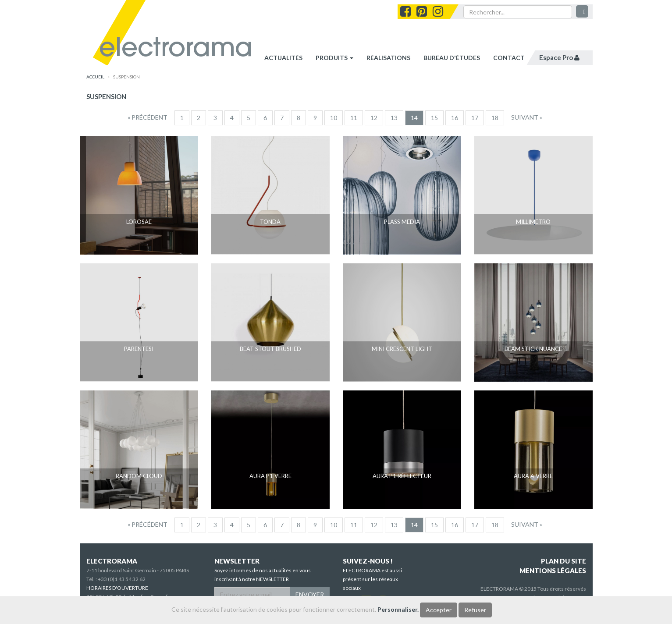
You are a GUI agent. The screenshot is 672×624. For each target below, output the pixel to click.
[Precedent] (148, 117)
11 (354, 118)
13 (394, 118)
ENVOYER (310, 594)
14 (414, 118)
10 (334, 118)
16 (455, 118)
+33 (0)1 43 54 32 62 (122, 579)
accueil (95, 77)
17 (475, 118)
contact (509, 58)
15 (434, 118)
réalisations (388, 58)
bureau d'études (452, 58)
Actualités (283, 58)
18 (495, 118)
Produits (334, 58)
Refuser (475, 610)
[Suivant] (527, 117)
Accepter (439, 610)
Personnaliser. (398, 609)
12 (374, 118)
